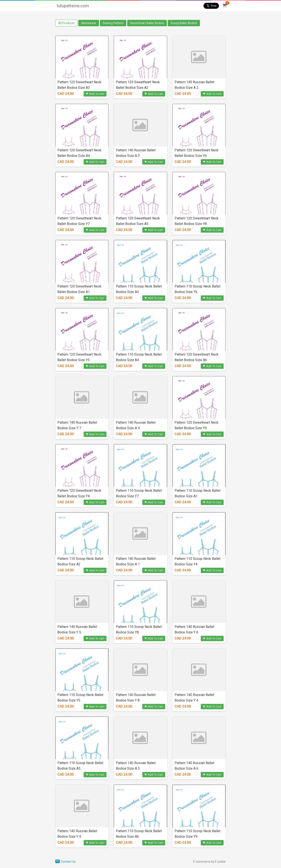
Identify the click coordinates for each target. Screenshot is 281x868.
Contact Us (68, 862)
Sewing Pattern (113, 23)
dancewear (89, 23)
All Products (66, 23)
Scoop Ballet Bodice (184, 23)
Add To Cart (95, 94)
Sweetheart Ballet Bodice (147, 23)
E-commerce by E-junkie (209, 862)
